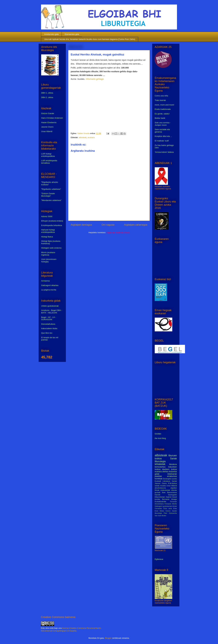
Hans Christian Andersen (52, 118)
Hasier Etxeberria (49, 122)
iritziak (175, 506)
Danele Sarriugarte (166, 495)
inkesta (174, 490)
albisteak (83, 137)
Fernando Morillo (171, 504)
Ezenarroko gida (72, 34)
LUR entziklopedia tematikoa (49, 162)
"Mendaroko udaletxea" (51, 200)
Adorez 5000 (47, 216)
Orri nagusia (108, 225)
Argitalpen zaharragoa (136, 225)
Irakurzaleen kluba (49, 328)
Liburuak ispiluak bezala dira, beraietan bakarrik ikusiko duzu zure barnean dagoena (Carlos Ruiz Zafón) (90, 39)
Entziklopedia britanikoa (52, 225)
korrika (157, 499)
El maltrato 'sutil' (162, 141)
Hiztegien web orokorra (51, 248)
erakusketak (165, 490)
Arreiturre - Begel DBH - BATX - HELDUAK (52, 311)
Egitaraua (159, 559)
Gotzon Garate (48, 113)
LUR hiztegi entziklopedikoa (48, 155)
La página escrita (49, 290)
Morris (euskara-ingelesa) (48, 254)
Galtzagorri (159, 506)
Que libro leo (47, 333)
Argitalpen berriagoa (81, 225)
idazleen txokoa (169, 469)
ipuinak (158, 492)
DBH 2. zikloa (47, 97)
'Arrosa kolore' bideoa (164, 152)
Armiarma (45, 281)
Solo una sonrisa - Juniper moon (163, 124)
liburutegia (160, 461)
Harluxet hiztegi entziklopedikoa (48, 231)
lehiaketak (160, 464)
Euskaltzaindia (160, 501)
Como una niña (161, 96)
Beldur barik (160, 118)
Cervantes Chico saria (163, 509)
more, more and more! (164, 105)
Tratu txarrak (160, 100)
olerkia (165, 472)
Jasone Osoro (47, 127)
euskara (91, 137)
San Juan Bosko (160, 516)
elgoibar (174, 488)
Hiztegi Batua (47, 237)
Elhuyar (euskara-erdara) (52, 221)
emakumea (172, 476)
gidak (157, 474)
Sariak (173, 459)
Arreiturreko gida (51, 34)
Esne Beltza (159, 511)
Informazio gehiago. (95, 79)
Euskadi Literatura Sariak (166, 481)
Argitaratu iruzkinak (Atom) (118, 232)
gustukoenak (167, 506)
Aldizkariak (172, 474)
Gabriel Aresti (171, 497)
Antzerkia (173, 472)
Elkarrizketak (160, 497)
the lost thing (160, 438)
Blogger (108, 638)
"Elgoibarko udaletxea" (51, 189)
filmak (157, 490)
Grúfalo (158, 434)
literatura (173, 464)
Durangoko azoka (170, 479)
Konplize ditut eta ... (163, 136)
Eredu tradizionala (163, 109)
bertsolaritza (160, 467)
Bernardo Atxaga (169, 499)
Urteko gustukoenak (50, 306)
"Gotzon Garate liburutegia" (48, 195)
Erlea (175, 509)
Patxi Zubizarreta (170, 513)
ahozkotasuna (160, 488)
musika (163, 486)
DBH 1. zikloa (47, 93)
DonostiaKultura (48, 324)
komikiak (159, 479)
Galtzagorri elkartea (50, 285)
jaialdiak (158, 476)
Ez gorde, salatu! (162, 114)
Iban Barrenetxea (169, 492)
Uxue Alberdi (47, 131)
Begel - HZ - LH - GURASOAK (49, 318)
